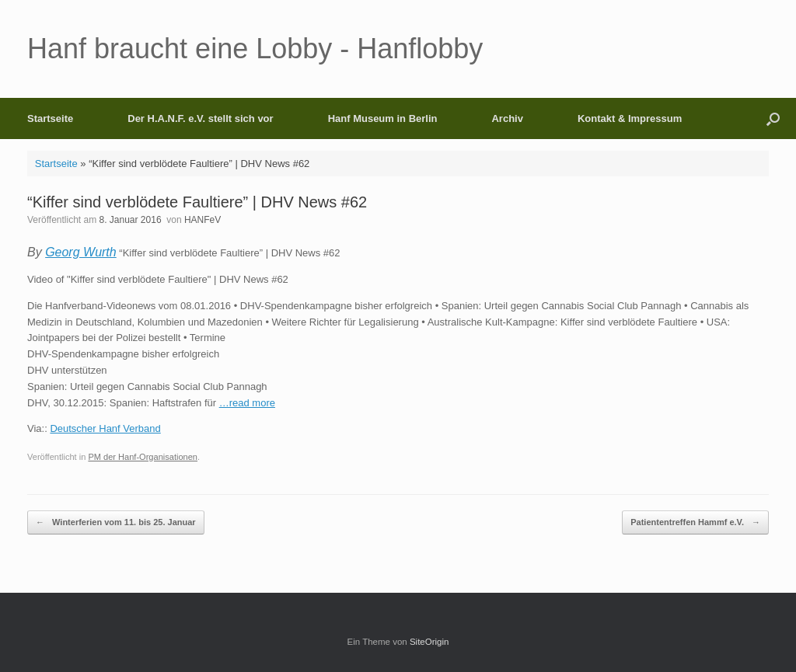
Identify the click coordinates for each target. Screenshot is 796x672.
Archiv (507, 118)
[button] (773, 118)
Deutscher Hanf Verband (105, 428)
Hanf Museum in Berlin (383, 118)
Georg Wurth (81, 252)
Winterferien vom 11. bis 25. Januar (116, 522)
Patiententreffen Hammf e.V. (695, 522)
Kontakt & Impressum (630, 118)
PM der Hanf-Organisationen (143, 457)
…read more (247, 403)
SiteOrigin (429, 642)
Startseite (50, 118)
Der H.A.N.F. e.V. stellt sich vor (200, 118)
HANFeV (202, 220)
